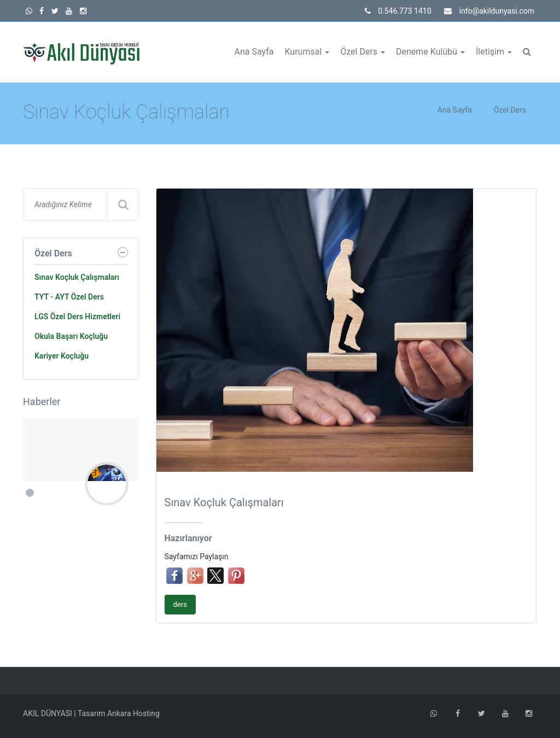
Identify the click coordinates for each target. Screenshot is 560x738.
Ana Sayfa (254, 52)
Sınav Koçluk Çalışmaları (77, 277)
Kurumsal (307, 52)
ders (180, 604)
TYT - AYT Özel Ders (69, 297)
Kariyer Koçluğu (62, 356)
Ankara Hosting (133, 713)
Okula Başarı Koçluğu (71, 336)
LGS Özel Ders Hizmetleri (77, 317)
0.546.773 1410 (398, 11)
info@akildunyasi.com (489, 11)
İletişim (494, 52)
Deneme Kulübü (430, 52)
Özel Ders (363, 52)
